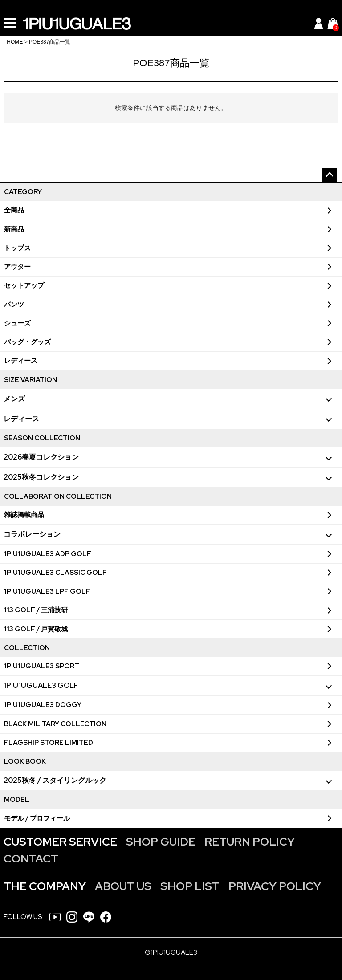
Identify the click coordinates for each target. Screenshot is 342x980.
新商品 (14, 229)
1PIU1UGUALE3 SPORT (42, 666)
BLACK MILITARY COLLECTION (55, 724)
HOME (15, 42)
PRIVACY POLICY (275, 886)
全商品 (14, 210)
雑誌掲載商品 (24, 515)
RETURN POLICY (250, 842)
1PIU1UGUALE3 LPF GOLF (47, 591)
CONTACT (31, 859)
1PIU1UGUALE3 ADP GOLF (48, 554)
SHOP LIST (190, 886)
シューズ (17, 323)
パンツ (14, 305)
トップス (17, 248)
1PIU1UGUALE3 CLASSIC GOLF (55, 573)
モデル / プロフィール (37, 818)
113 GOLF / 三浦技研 (36, 610)
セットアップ (24, 285)
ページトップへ (330, 175)
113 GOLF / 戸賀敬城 (36, 629)
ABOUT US (123, 886)
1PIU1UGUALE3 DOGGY (43, 705)
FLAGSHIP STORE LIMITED (49, 743)
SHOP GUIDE (161, 842)
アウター (17, 267)
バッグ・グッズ (27, 342)
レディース (21, 361)
